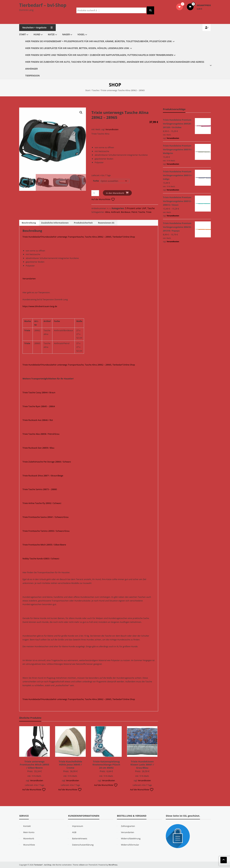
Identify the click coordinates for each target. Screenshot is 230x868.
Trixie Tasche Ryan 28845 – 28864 (39, 406)
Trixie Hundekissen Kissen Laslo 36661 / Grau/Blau (142, 765)
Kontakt (27, 826)
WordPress (113, 865)
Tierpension (32, 76)
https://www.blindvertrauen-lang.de (40, 306)
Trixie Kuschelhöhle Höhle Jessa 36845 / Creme (70, 765)
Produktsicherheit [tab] (83, 223)
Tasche (95, 90)
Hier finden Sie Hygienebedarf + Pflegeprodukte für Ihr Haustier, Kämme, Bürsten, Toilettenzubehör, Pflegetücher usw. (99, 41)
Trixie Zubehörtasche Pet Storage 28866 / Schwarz (47, 462)
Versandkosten (112, 129)
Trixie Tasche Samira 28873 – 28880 (40, 489)
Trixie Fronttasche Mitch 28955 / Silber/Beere (44, 545)
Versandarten (29, 279)
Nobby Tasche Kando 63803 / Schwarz (41, 559)
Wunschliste (29, 845)
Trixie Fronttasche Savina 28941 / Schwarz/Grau (46, 517)
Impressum (78, 826)
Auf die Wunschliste (103, 199)
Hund (37, 34)
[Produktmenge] (95, 193)
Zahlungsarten (128, 826)
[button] (81, 112)
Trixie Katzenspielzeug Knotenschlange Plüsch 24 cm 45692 (106, 765)
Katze (51, 34)
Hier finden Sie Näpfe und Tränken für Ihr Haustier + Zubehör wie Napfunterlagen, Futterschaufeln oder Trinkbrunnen (99, 55)
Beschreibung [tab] (29, 223)
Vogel (81, 34)
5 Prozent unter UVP (136, 208)
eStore (82, 865)
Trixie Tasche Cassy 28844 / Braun (39, 392)
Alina (108, 212)
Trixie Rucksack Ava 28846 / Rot (38, 420)
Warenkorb (29, 838)
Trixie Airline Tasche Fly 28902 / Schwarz (42, 503)
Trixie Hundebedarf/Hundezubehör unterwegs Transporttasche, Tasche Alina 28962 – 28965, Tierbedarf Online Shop (79, 237)
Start (23, 34)
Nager (66, 34)
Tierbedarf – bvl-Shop (43, 5)
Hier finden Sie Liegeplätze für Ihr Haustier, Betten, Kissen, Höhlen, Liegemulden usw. (77, 48)
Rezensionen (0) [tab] (106, 223)
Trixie (149, 212)
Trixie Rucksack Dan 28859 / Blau (38, 448)
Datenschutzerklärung (83, 845)
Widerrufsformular (130, 845)
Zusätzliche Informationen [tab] (55, 223)
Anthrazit (115, 212)
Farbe (96, 181)
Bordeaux (126, 212)
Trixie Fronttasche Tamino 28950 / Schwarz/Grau (46, 531)
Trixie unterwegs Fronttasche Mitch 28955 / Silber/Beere (34, 765)
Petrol (134, 212)
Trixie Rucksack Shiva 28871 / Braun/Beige (43, 476)
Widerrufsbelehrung (131, 838)
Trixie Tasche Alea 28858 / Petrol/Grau (41, 434)
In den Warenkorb (115, 193)
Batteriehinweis (80, 838)
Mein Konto (29, 832)
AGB (74, 832)
